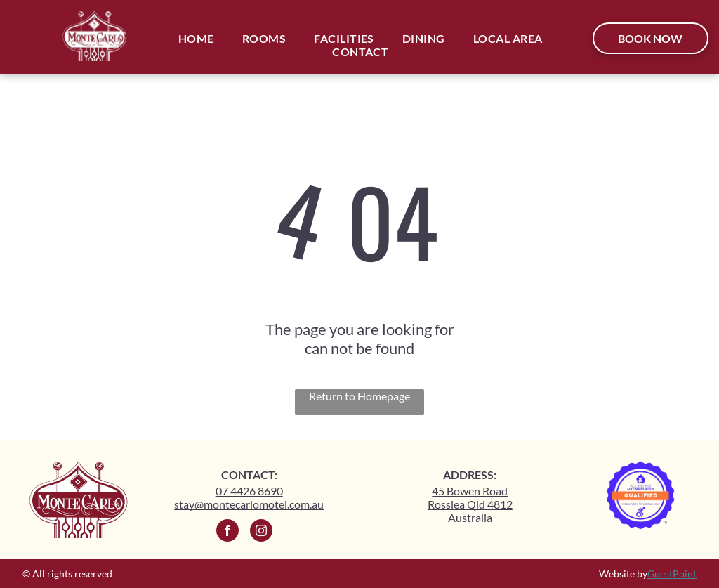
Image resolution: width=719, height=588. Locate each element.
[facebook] (227, 532)
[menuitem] (196, 38)
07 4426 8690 (249, 491)
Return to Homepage (359, 396)
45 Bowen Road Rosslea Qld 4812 (470, 497)
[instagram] (261, 532)
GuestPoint (672, 574)
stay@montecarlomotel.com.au (249, 504)
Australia (470, 517)
